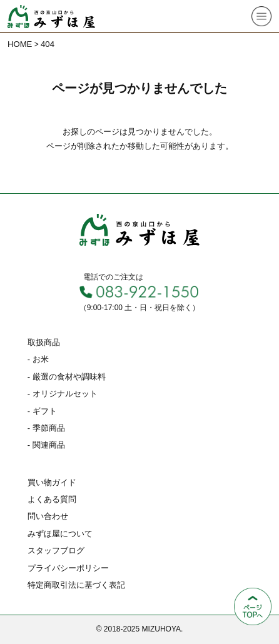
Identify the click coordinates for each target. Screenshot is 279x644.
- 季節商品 (46, 428)
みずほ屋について (60, 534)
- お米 (38, 359)
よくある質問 (52, 499)
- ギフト (42, 411)
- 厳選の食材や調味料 (67, 377)
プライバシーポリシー (68, 568)
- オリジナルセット (63, 394)
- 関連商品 (46, 445)
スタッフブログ (56, 551)
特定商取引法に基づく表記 (76, 585)
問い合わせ (48, 516)
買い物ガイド (52, 482)
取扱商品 (44, 342)
